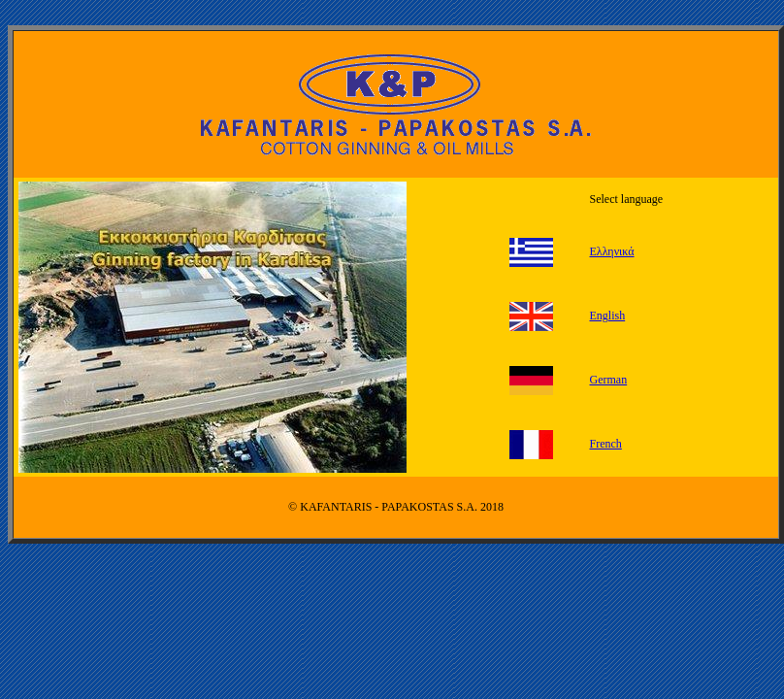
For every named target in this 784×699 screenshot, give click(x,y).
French (606, 444)
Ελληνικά (612, 251)
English (608, 316)
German (609, 380)
